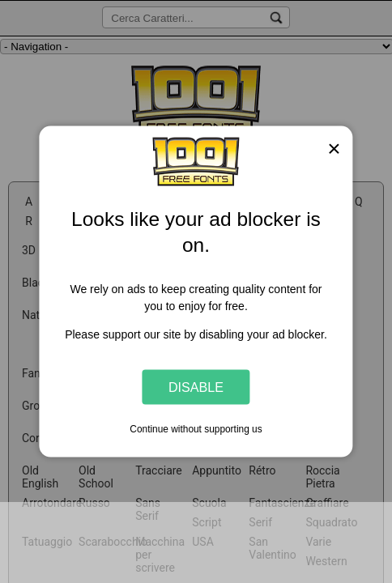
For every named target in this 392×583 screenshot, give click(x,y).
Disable (196, 386)
